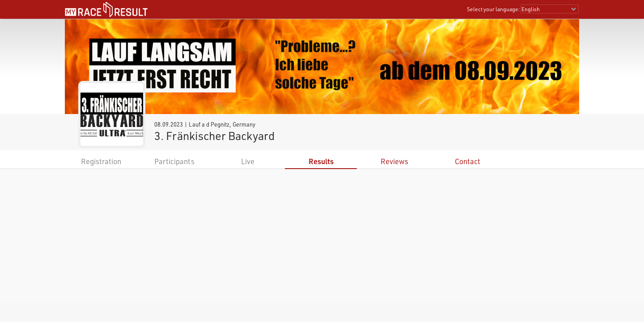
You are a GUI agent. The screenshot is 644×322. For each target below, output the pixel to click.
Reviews (394, 161)
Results (321, 161)
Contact (468, 161)
